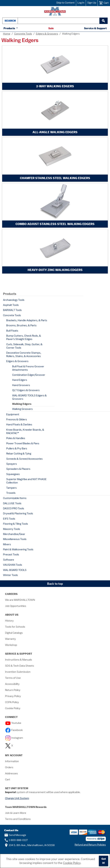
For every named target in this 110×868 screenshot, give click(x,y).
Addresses (11, 773)
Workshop (11, 645)
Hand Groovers (21, 385)
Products (10, 28)
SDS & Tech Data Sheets (20, 666)
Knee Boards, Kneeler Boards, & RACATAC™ (25, 431)
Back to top (55, 584)
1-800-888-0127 (16, 840)
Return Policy (13, 690)
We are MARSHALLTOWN (20, 600)
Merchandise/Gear (14, 534)
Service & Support (95, 28)
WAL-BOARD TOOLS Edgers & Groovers (29, 397)
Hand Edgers (20, 380)
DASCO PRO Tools (14, 508)
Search (10, 21)
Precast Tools (11, 555)
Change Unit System (17, 798)
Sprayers (12, 464)
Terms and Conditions (18, 819)
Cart (8, 780)
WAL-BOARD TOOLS (15, 570)
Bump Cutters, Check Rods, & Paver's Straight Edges (24, 337)
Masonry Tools (12, 529)
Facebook (14, 730)
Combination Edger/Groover (29, 375)
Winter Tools (10, 575)
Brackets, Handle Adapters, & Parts (27, 320)
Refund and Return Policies (90, 845)
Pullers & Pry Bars (17, 449)
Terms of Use (13, 678)
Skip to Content (65, 3)
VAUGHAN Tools (13, 565)
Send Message (15, 835)
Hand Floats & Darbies (19, 425)
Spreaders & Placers (18, 469)
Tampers (11, 488)
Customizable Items (15, 498)
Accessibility (12, 684)
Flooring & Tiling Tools (15, 524)
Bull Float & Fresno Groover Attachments (28, 368)
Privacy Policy (13, 696)
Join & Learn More (16, 813)
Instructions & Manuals (19, 660)
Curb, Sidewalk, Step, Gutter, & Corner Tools (24, 346)
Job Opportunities (16, 606)
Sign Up (92, 3)
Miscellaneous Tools (15, 539)
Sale (51, 28)
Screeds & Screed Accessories (24, 459)
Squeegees (13, 474)
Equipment (13, 414)
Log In (81, 3)
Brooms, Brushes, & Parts (21, 325)
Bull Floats (12, 331)
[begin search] (103, 21)
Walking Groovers (22, 409)
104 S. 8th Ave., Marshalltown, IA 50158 (29, 845)
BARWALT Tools (12, 310)
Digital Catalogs (14, 633)
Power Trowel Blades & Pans (23, 443)
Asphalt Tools (11, 305)
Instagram (14, 738)
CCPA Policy (12, 702)
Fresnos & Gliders (17, 419)
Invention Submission (18, 672)
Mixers (7, 544)
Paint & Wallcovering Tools (18, 549)
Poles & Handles (16, 438)
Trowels (11, 493)
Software (9, 560)
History (9, 621)
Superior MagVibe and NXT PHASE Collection (26, 481)
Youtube (13, 723)
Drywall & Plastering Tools (18, 514)
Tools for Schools (15, 627)
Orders (9, 767)
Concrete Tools (23, 34)
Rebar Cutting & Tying (19, 454)
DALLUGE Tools (12, 503)
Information (12, 761)
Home (7, 34)
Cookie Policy (13, 708)
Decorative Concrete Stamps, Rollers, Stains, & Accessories (24, 354)
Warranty (10, 639)
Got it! (104, 861)
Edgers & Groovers (47, 34)
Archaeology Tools (14, 300)
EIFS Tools (9, 519)
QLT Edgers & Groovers (26, 390)
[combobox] (59, 21)
